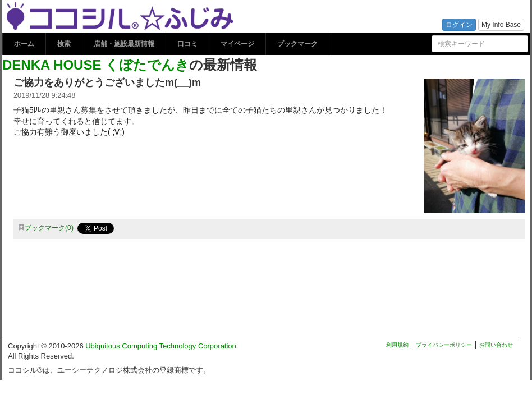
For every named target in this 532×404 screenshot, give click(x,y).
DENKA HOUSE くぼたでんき (96, 65)
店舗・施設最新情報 (124, 44)
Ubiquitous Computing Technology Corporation (161, 346)
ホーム (24, 44)
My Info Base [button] (501, 25)
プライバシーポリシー (444, 345)
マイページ (237, 44)
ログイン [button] (459, 25)
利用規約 (397, 345)
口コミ (187, 44)
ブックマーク (297, 44)
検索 (64, 44)
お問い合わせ (496, 345)
